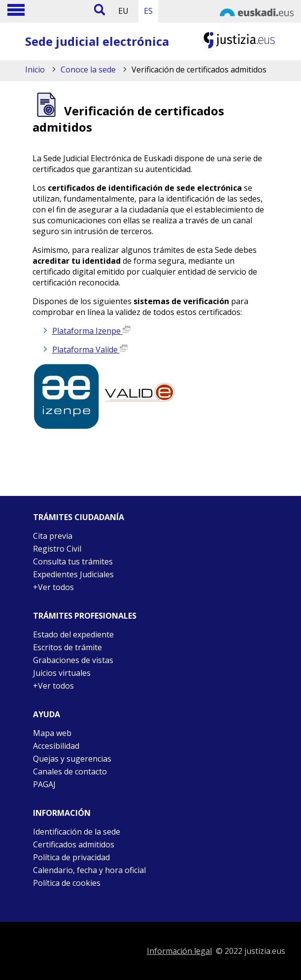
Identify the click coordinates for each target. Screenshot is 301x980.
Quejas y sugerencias (72, 759)
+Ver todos (53, 587)
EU (123, 11)
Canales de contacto (70, 771)
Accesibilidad (56, 746)
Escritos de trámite (67, 647)
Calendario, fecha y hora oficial (89, 870)
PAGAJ (44, 784)
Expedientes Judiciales (73, 574)
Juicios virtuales (62, 673)
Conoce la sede (88, 70)
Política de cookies (67, 883)
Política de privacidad (71, 857)
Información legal (179, 951)
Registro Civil (57, 549)
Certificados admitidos (74, 844)
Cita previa (53, 536)
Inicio (35, 70)
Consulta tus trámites (73, 561)
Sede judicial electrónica (97, 41)
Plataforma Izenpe (91, 331)
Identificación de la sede (77, 832)
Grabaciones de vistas (73, 660)
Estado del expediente (73, 634)
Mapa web (52, 733)
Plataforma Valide (90, 350)
